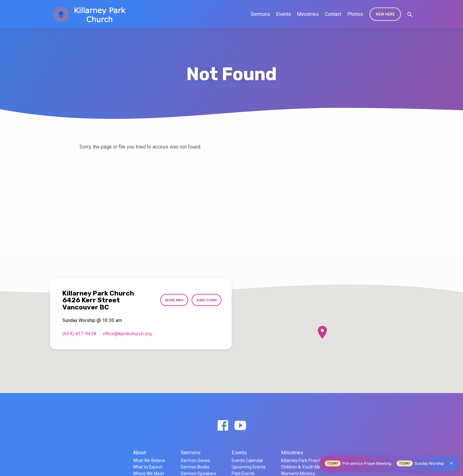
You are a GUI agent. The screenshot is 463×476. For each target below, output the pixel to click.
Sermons (260, 14)
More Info (172, 300)
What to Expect (148, 467)
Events (284, 14)
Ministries (308, 14)
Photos (355, 14)
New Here (385, 14)
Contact (333, 14)
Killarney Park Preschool (304, 460)
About (139, 453)
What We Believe (149, 460)
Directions (206, 300)
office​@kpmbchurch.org (127, 334)
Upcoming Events (249, 467)
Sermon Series (195, 460)
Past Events (243, 474)
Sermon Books (195, 467)
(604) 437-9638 (79, 334)
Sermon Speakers (198, 474)
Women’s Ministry (298, 474)
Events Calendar (247, 460)
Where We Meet (148, 474)
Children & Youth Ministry (306, 467)
